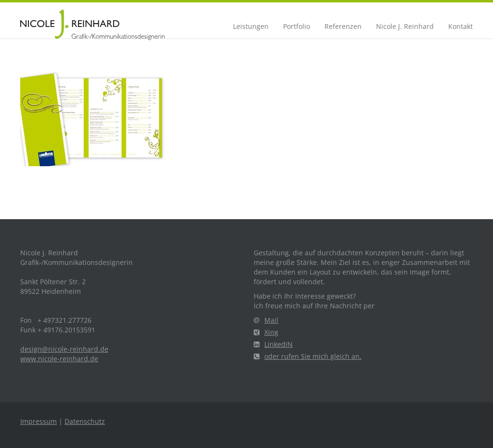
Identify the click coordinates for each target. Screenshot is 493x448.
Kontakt (461, 26)
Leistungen (251, 26)
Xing (266, 332)
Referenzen (343, 26)
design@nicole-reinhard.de (64, 349)
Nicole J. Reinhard (405, 26)
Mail (266, 320)
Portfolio (297, 26)
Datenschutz (85, 421)
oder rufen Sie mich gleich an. (308, 356)
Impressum (39, 421)
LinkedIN (273, 344)
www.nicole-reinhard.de (59, 359)
